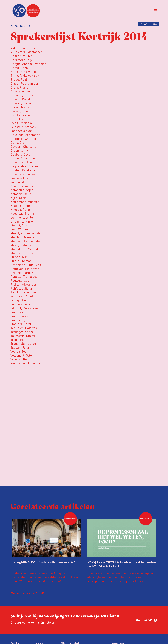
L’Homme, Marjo (22, 221)
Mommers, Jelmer (23, 253)
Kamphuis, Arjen (22, 190)
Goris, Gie (17, 142)
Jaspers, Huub (20, 178)
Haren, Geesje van (23, 158)
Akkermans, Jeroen (24, 48)
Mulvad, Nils (19, 257)
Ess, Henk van (20, 115)
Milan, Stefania (21, 245)
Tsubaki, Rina (20, 347)
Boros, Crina (19, 68)
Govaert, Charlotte (23, 146)
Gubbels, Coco (20, 154)
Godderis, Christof (23, 139)
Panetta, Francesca (24, 276)
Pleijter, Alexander (23, 284)
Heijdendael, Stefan (24, 166)
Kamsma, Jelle (21, 194)
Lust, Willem (19, 229)
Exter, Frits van (21, 119)
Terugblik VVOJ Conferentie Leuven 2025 (44, 562)
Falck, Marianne (22, 123)
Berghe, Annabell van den (28, 64)
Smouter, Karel (21, 324)
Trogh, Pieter (20, 340)
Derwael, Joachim (23, 95)
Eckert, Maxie (20, 107)
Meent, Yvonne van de (26, 233)
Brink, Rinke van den (25, 75)
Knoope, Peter (20, 209)
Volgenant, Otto (21, 355)
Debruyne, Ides (21, 91)
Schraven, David (22, 296)
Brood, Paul (19, 79)
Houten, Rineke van (24, 170)
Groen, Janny (20, 150)
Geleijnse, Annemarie (25, 135)
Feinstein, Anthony (23, 127)
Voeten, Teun (19, 351)
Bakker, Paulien (21, 56)
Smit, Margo (19, 320)
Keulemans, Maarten (25, 202)
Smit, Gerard (19, 316)
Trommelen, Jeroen (24, 343)
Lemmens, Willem (23, 217)
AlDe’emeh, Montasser (26, 52)
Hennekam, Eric (22, 162)
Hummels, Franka (23, 174)
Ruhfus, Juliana (21, 288)
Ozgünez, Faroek (22, 273)
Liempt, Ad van (21, 225)
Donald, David (20, 99)
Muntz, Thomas (21, 261)
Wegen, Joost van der (25, 363)
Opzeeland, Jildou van (26, 265)
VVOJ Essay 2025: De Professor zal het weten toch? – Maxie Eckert (122, 564)
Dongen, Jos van (22, 103)
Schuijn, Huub (20, 300)
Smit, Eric (17, 312)
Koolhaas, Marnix (23, 213)
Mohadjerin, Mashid (24, 249)
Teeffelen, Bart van (24, 328)
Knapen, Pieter (21, 206)
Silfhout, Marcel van (24, 308)
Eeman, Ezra (19, 111)
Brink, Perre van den (25, 72)
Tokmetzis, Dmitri (23, 336)
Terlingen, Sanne (22, 332)
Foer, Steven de (21, 131)
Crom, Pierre (19, 87)
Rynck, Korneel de (23, 292)
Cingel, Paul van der (24, 83)
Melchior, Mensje (22, 237)
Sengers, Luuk (20, 304)
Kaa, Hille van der (23, 186)
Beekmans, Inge (22, 60)
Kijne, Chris (18, 198)
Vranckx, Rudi (20, 359)
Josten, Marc (19, 182)
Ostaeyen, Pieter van (25, 269)
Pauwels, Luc (20, 280)
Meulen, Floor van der (26, 241)
